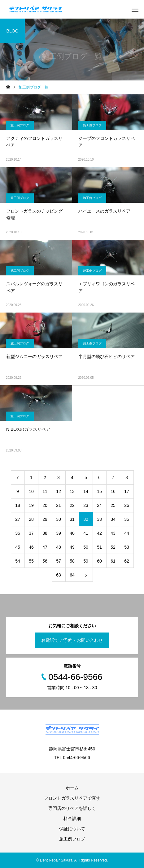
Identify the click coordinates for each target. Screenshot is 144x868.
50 (86, 547)
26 (127, 505)
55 (31, 561)
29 (45, 519)
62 (127, 561)
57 (59, 561)
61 (113, 561)
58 (72, 561)
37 (31, 533)
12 (59, 491)
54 (18, 561)
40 (72, 533)
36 (18, 533)
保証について (72, 829)
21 (59, 505)
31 (72, 519)
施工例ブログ (20, 125)
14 (86, 491)
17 (127, 491)
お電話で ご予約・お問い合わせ (72, 640)
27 (18, 519)
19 (31, 505)
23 (86, 505)
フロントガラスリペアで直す (72, 798)
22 (72, 505)
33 (99, 519)
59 (86, 561)
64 (72, 575)
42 (99, 533)
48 (59, 547)
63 (59, 575)
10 (31, 491)
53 (127, 547)
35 (127, 519)
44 (127, 533)
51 (99, 547)
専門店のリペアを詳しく (72, 808)
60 (99, 561)
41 (86, 533)
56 (45, 561)
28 (31, 519)
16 (113, 491)
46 (31, 547)
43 (113, 533)
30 (59, 519)
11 (45, 491)
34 (113, 519)
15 (99, 491)
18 (18, 505)
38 (45, 533)
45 (18, 547)
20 (45, 505)
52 (113, 547)
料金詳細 (72, 818)
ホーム (72, 788)
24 (99, 505)
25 (113, 505)
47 (45, 547)
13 (72, 491)
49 (72, 547)
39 (59, 533)
